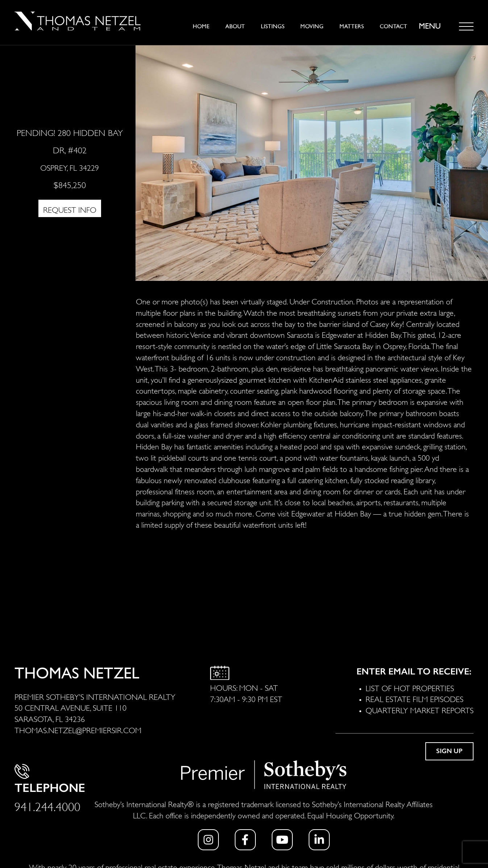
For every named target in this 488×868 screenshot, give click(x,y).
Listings (273, 26)
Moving (312, 26)
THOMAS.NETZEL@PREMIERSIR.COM (78, 730)
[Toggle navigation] (466, 26)
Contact (393, 26)
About (235, 26)
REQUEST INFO (70, 209)
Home (201, 26)
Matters (352, 26)
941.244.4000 (47, 805)
